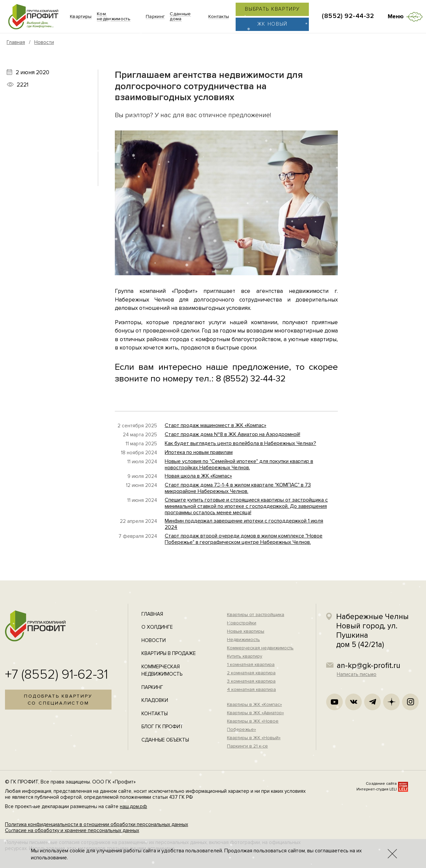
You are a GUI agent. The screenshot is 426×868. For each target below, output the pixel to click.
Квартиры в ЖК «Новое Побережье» (253, 725)
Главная (16, 42)
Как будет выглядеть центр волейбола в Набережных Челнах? (240, 443)
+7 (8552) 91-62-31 (57, 674)
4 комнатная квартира (251, 689)
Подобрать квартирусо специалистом (58, 700)
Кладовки (155, 700)
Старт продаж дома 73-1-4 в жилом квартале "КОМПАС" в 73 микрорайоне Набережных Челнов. (238, 488)
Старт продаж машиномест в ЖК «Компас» (215, 425)
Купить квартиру (245, 656)
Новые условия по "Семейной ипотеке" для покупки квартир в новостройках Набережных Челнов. (239, 464)
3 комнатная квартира (251, 681)
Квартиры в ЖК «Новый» (254, 738)
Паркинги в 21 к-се (247, 746)
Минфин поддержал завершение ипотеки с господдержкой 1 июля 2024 (244, 524)
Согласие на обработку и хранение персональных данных (72, 830)
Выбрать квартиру (272, 9)
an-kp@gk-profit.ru (369, 666)
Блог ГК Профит (162, 727)
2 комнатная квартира (251, 673)
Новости (44, 42)
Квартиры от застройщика (256, 615)
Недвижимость (243, 640)
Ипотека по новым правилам (199, 452)
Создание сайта (381, 784)
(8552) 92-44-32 (348, 16)
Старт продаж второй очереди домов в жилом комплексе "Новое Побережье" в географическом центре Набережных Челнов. (244, 539)
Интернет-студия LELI (377, 789)
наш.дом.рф (133, 806)
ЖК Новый (273, 24)
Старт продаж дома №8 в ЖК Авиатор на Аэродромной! (232, 434)
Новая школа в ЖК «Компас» (198, 476)
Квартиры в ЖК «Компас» (254, 704)
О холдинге (157, 627)
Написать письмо (357, 674)
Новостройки (242, 623)
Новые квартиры (246, 631)
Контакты (155, 714)
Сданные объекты (165, 740)
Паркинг (152, 687)
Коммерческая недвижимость (260, 648)
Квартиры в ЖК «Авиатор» (255, 713)
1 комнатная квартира (251, 664)
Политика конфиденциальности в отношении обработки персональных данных (97, 824)
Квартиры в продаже (169, 653)
